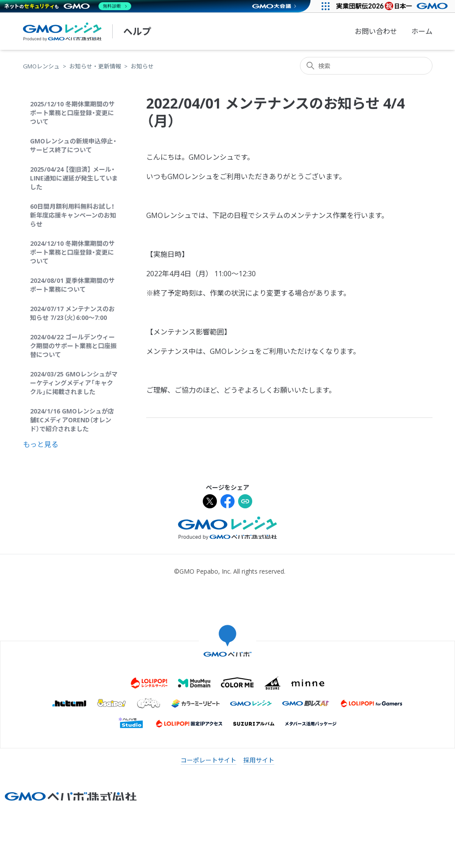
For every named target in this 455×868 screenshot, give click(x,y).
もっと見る (41, 444)
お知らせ (142, 66)
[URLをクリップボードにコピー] (245, 502)
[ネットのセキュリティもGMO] (68, 6)
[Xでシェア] (210, 502)
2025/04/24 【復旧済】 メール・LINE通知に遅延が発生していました (74, 178)
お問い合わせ (376, 31)
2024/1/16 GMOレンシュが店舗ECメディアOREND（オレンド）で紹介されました (72, 420)
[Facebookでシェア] (227, 502)
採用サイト (259, 760)
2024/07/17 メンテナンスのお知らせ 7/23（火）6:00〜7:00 (72, 313)
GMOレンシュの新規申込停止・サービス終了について (73, 145)
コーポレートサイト (209, 760)
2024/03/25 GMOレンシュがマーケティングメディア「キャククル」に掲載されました (74, 383)
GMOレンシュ (41, 66)
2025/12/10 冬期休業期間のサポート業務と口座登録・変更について (72, 113)
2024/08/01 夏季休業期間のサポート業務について (72, 285)
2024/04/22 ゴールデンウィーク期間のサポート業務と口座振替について (73, 346)
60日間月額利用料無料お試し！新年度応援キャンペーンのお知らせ (73, 215)
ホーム (422, 31)
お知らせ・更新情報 (95, 66)
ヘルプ (137, 31)
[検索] (366, 66)
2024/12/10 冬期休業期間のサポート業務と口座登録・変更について (72, 252)
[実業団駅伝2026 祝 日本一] (393, 6)
